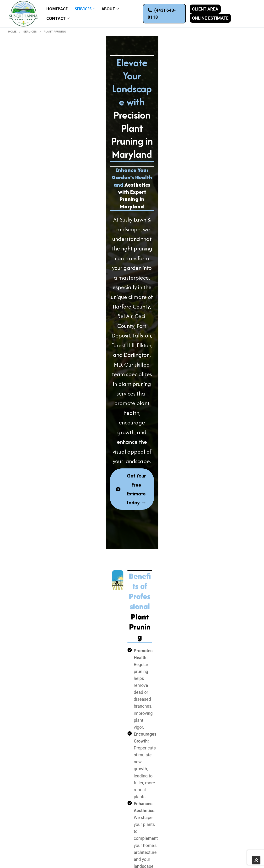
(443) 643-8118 (162, 14)
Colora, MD (89, 786)
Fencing (22, 759)
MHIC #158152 (57, 854)
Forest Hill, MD (91, 821)
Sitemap (14, 854)
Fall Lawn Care (27, 794)
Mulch (20, 773)
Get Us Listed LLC (79, 859)
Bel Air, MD (88, 800)
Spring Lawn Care (30, 787)
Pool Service (25, 766)
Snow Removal (27, 801)
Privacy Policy (33, 854)
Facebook (214, 777)
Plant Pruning (26, 780)
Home (13, 32)
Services (30, 32)
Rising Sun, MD (91, 793)
